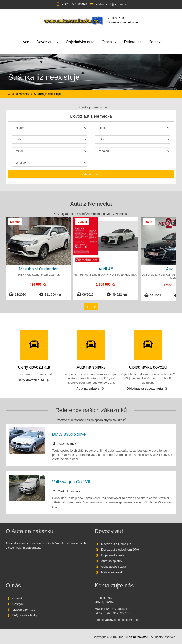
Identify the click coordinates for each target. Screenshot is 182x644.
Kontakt (155, 42)
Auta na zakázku (19, 94)
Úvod (25, 42)
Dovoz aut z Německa (116, 544)
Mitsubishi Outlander (38, 269)
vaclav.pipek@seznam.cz (112, 4)
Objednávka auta (80, 42)
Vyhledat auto (91, 174)
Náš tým (18, 604)
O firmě (17, 598)
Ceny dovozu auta (31, 380)
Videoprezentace (24, 610)
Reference (133, 42)
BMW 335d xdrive (69, 434)
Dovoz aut (45, 42)
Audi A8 (106, 269)
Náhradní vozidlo (113, 572)
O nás (107, 42)
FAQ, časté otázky (25, 616)
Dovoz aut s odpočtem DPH (120, 550)
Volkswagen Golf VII (71, 482)
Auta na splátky (88, 389)
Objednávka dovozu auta (145, 389)
